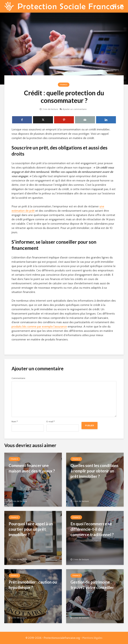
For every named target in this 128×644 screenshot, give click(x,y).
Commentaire (18, 378)
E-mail (51, 422)
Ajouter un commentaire (75, 109)
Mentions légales (92, 638)
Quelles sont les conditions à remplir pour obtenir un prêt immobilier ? (94, 471)
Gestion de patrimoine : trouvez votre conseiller (92, 585)
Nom (15, 422)
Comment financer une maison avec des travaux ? (32, 468)
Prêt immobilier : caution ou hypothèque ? (33, 585)
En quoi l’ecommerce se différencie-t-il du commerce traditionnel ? (92, 529)
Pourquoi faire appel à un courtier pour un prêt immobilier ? (31, 529)
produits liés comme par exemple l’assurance (39, 326)
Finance (64, 85)
